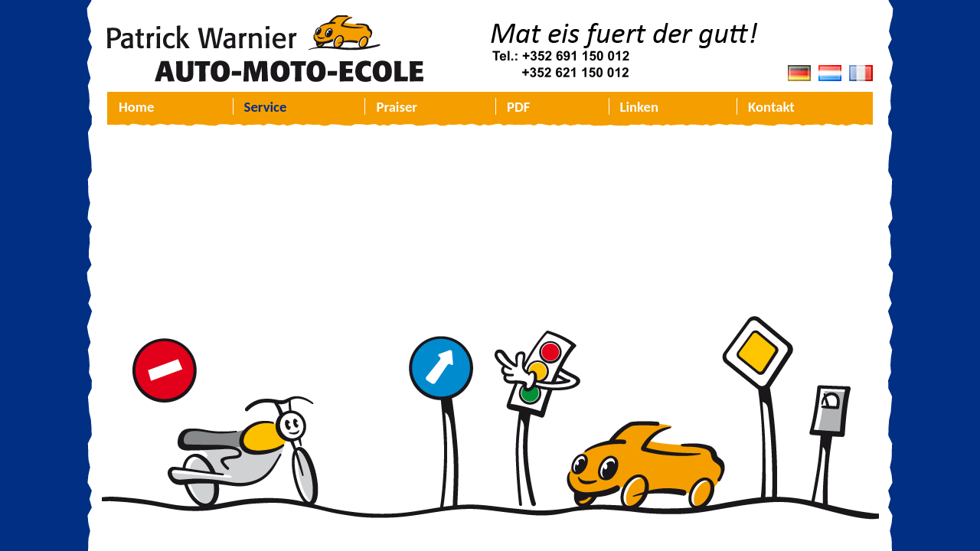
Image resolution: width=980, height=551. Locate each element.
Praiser (397, 107)
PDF (518, 107)
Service (266, 107)
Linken (639, 107)
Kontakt (771, 107)
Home (136, 107)
